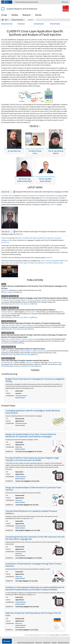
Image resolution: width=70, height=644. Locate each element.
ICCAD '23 (43, 198)
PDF (3, 292)
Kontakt (66, 2)
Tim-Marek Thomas (8, 196)
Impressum (39, 642)
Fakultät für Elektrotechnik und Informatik (27, 2)
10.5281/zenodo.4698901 (10, 343)
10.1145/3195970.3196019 (27, 366)
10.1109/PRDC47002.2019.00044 (21, 354)
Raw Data (14, 366)
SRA (5, 20)
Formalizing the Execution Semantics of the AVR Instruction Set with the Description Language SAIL (35, 538)
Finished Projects (55, 24)
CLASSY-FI (31, 20)
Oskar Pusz (5, 238)
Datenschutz (47, 642)
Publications (21, 24)
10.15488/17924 (11, 292)
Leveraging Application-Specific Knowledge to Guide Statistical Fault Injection (33, 412)
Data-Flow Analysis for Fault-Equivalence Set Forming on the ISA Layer (33, 614)
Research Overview (17, 20)
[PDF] (32, 518)
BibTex (19, 292)
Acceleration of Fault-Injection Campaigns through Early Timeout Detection (34, 565)
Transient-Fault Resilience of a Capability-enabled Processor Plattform (31, 512)
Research (27, 15)
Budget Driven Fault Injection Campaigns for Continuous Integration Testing (35, 380)
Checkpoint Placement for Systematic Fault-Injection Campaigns (42, 196)
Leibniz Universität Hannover (26, 642)
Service (38, 15)
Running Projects (39, 24)
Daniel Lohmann (42, 300)
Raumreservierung (63, 642)
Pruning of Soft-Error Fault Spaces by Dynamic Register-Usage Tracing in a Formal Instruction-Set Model (32, 459)
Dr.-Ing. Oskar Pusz (14, 151)
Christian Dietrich (20, 300)
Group (4, 15)
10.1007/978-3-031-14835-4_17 (21, 304)
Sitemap (54, 642)
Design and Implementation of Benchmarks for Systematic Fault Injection (33, 489)
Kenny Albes (55, 635)
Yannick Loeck (30, 312)
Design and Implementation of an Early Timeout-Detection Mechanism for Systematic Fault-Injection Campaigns (31, 435)
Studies (15, 15)
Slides (8, 304)
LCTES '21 (5, 242)
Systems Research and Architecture (22, 9)
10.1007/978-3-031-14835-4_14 (21, 317)
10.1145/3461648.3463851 (19, 329)
